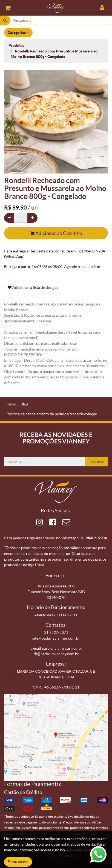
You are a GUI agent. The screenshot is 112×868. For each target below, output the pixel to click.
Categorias (17, 33)
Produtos (16, 45)
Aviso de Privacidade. (84, 850)
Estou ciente (18, 862)
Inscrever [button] (96, 461)
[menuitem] (11, 404)
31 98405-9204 (94, 538)
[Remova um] (9, 218)
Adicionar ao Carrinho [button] (56, 233)
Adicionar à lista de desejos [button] (33, 287)
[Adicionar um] (32, 218)
